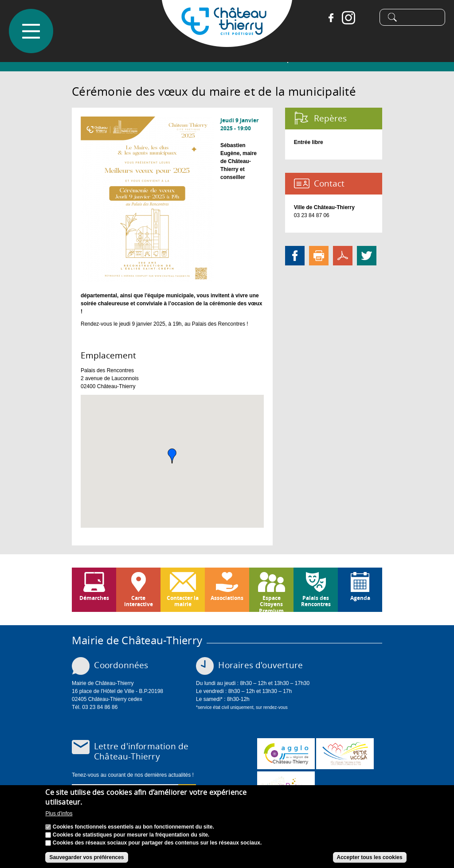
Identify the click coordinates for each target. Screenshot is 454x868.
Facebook (327, 18)
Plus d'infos (59, 814)
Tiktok (363, 18)
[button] (172, 456)
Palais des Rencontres (316, 601)
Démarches (94, 598)
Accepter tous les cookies (370, 857)
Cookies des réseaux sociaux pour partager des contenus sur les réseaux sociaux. (157, 843)
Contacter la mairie (183, 601)
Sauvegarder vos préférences (86, 857)
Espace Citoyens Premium (271, 603)
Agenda (360, 598)
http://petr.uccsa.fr (345, 754)
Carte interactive (139, 601)
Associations (227, 598)
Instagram (345, 18)
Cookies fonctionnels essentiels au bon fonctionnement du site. (133, 827)
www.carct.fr (286, 754)
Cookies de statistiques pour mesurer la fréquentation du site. (131, 835)
